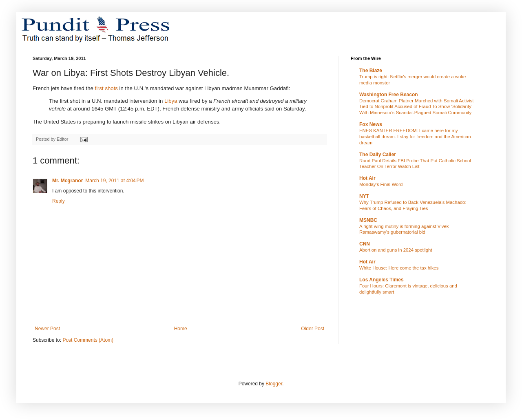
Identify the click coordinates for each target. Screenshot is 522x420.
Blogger (274, 384)
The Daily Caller (378, 155)
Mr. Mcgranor (67, 181)
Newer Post (47, 329)
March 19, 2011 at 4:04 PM (114, 181)
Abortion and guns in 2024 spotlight (396, 250)
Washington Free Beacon (389, 95)
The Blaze (371, 71)
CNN (365, 244)
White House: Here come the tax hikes (399, 268)
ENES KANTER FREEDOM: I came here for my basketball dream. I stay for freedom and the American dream (415, 137)
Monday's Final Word (381, 184)
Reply (59, 201)
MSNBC (368, 220)
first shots (106, 88)
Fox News (371, 124)
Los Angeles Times (382, 280)
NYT (364, 196)
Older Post (313, 329)
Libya (171, 101)
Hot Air (367, 178)
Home (181, 329)
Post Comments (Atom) (88, 340)
